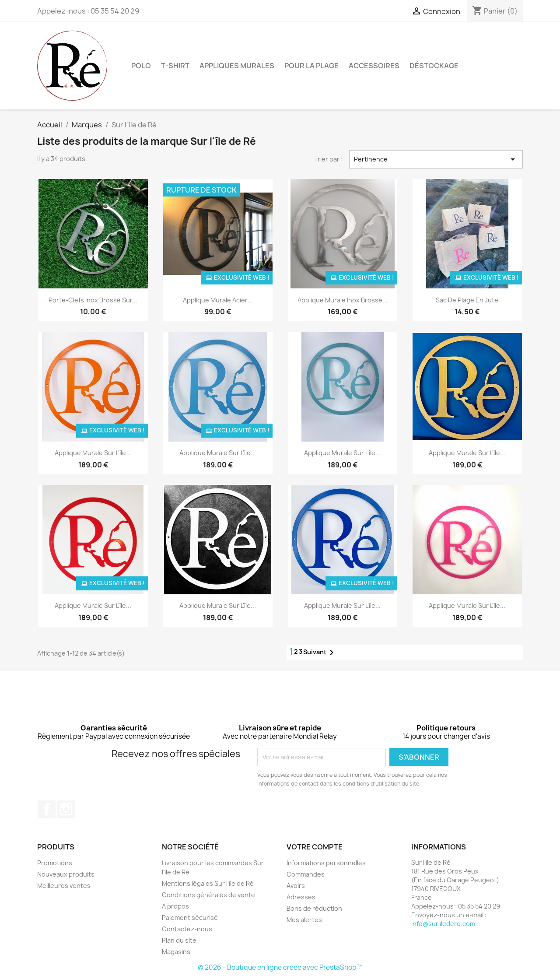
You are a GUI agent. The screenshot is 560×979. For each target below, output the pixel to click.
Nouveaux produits (66, 874)
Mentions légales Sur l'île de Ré (208, 883)
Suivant (320, 653)
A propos (175, 906)
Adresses (301, 897)
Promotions (55, 863)
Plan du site (179, 940)
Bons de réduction (314, 908)
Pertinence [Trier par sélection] (436, 159)
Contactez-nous (187, 929)
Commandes (306, 874)
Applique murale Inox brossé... (343, 300)
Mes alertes (304, 920)
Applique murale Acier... (218, 300)
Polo (141, 66)
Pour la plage (311, 66)
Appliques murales (237, 66)
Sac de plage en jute (467, 300)
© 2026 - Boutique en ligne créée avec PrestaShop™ (280, 967)
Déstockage (434, 66)
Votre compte (315, 847)
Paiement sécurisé (190, 918)
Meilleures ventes (64, 886)
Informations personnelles (326, 863)
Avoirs (296, 886)
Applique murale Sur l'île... (93, 453)
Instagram (66, 809)
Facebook (47, 809)
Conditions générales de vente (208, 895)
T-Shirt (175, 66)
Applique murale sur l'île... (342, 453)
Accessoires (374, 66)
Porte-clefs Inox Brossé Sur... (93, 300)
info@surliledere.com (443, 924)
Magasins (176, 952)
